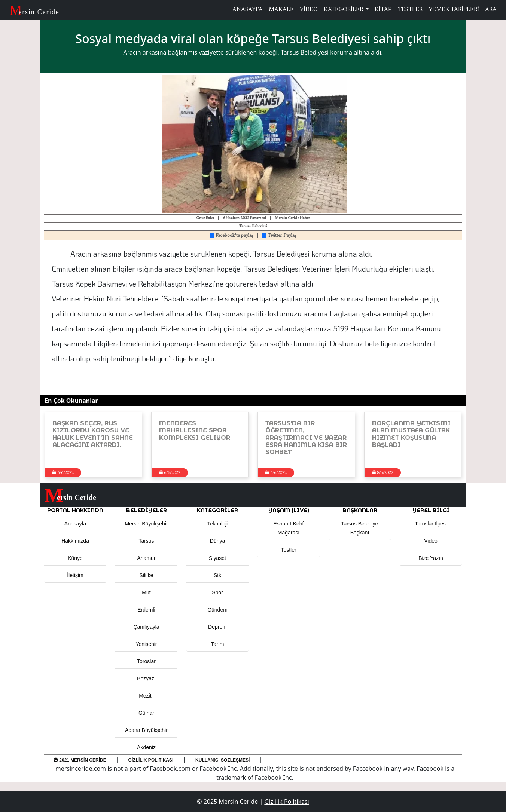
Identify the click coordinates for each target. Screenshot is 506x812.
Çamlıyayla (146, 627)
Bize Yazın (431, 558)
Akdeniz (146, 747)
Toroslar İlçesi (431, 524)
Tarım (218, 644)
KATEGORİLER (344, 10)
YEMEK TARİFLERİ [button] (454, 10)
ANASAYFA (248, 10)
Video (431, 541)
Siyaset (217, 558)
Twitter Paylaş (279, 236)
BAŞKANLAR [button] (360, 510)
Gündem (217, 610)
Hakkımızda (75, 541)
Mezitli (146, 696)
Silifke (146, 575)
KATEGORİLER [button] (217, 510)
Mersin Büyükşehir (146, 524)
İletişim (75, 575)
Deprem (217, 627)
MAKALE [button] (281, 10)
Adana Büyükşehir (146, 730)
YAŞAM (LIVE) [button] (289, 510)
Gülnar (146, 713)
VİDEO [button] (309, 10)
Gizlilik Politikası (151, 760)
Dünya (217, 541)
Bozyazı (146, 678)
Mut (146, 592)
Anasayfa (75, 524)
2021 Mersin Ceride (80, 760)
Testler (288, 550)
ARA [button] (491, 10)
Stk (217, 575)
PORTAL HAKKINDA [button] (75, 510)
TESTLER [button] (410, 10)
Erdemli (146, 610)
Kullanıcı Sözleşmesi (222, 760)
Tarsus (146, 541)
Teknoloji (217, 524)
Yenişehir (146, 644)
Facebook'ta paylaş (232, 236)
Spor (217, 592)
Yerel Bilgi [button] (431, 510)
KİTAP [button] (383, 10)
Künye (75, 558)
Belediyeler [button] (147, 510)
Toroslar (146, 661)
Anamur (146, 558)
